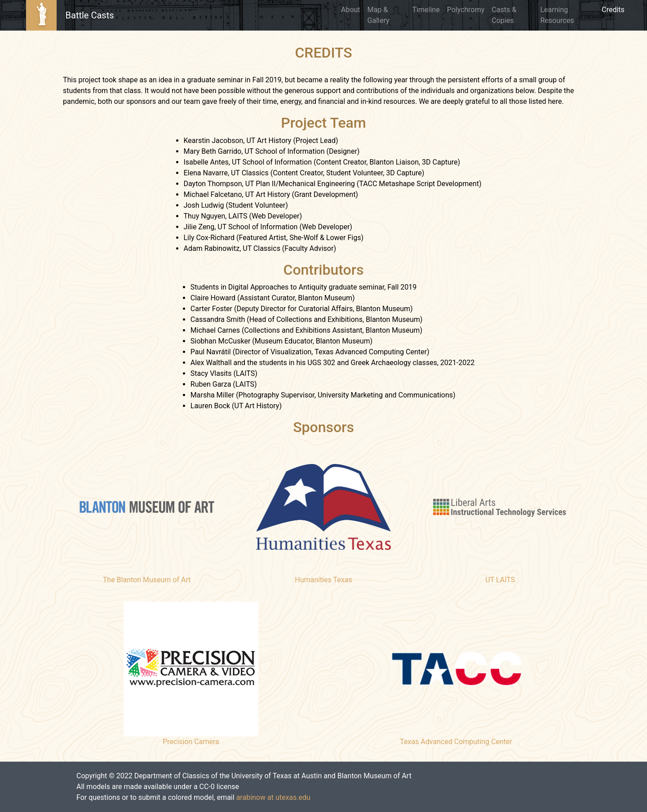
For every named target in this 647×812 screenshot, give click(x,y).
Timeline (426, 10)
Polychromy (466, 10)
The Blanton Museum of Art (147, 580)
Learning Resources (557, 15)
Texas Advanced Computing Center (456, 742)
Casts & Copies (504, 15)
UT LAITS (500, 580)
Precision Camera (191, 742)
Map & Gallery (379, 15)
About (351, 10)
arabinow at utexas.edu (273, 797)
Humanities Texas (323, 580)
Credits (615, 9)
